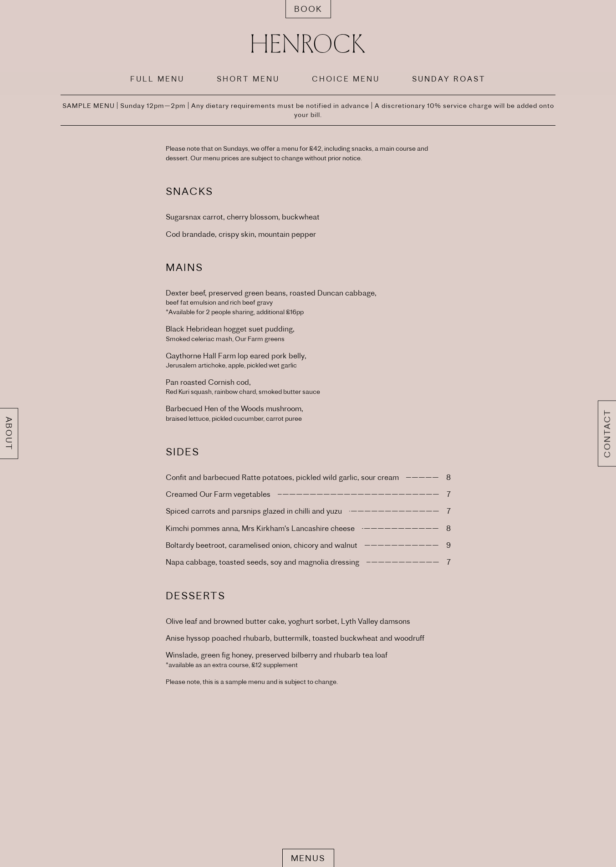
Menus (308, 858)
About (9, 433)
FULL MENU (157, 79)
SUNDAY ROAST (449, 79)
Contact (607, 434)
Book (308, 9)
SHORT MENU (248, 79)
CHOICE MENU (346, 79)
